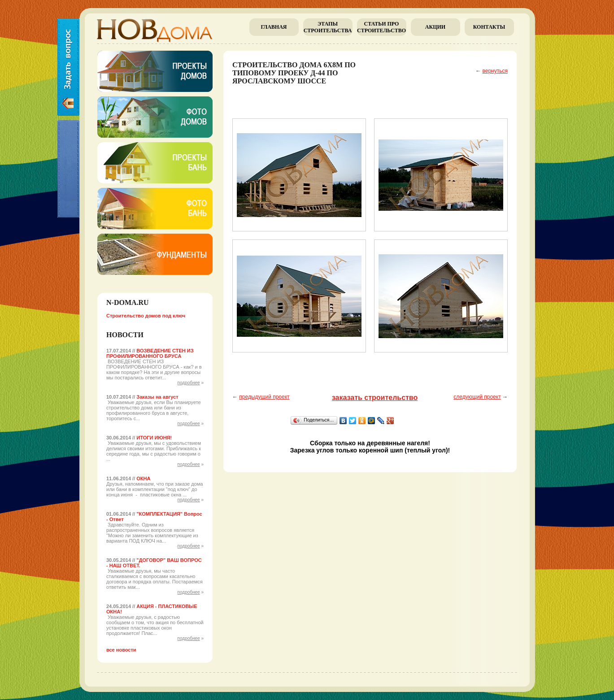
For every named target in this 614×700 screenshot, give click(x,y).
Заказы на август (157, 397)
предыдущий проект (264, 397)
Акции (435, 27)
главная (274, 27)
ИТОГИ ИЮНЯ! (154, 438)
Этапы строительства (328, 27)
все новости (121, 650)
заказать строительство (375, 398)
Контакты (489, 27)
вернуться (495, 71)
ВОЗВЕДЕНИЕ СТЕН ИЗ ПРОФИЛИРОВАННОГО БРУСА (150, 353)
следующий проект (477, 397)
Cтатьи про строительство (381, 27)
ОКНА (143, 478)
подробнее (189, 383)
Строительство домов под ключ (146, 316)
